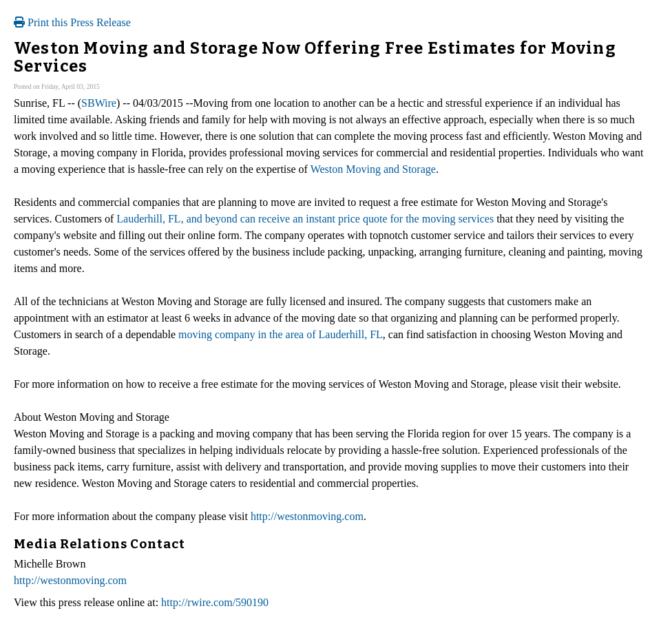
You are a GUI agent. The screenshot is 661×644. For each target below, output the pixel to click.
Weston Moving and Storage (373, 169)
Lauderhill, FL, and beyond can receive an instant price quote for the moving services (305, 219)
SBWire (99, 103)
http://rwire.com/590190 (215, 602)
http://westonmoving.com (307, 516)
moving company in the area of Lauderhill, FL (281, 334)
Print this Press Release (72, 22)
